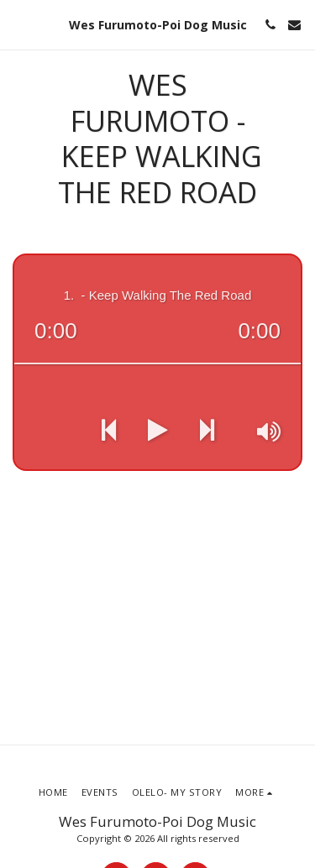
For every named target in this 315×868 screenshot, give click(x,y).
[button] (18, 24)
